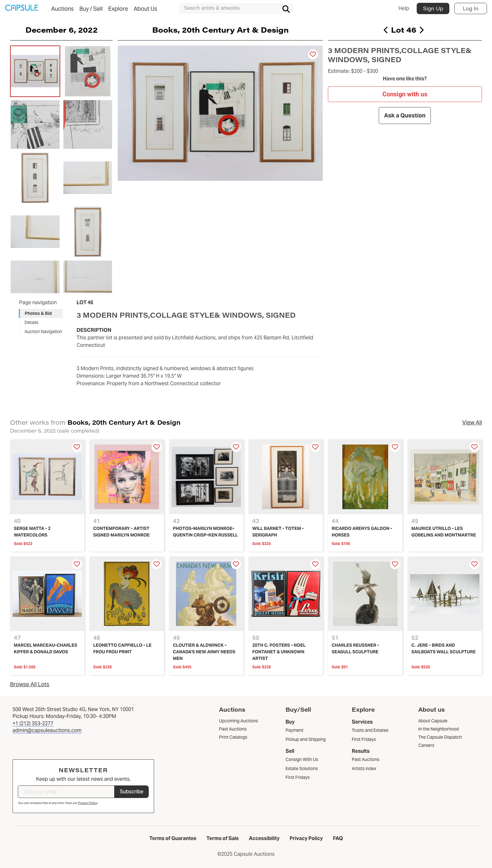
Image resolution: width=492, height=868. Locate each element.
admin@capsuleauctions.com (47, 730)
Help (404, 8)
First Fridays (298, 777)
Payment (294, 730)
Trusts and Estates (370, 730)
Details (31, 322)
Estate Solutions (302, 768)
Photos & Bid (38, 313)
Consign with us (405, 94)
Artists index (364, 768)
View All (472, 422)
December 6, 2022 (61, 30)
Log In (471, 8)
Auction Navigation (43, 332)
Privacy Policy (88, 803)
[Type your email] (66, 792)
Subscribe (132, 792)
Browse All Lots (30, 684)
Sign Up (433, 8)
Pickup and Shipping (306, 739)
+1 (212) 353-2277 (33, 723)
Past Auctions (366, 759)
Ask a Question (405, 115)
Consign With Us (302, 759)
